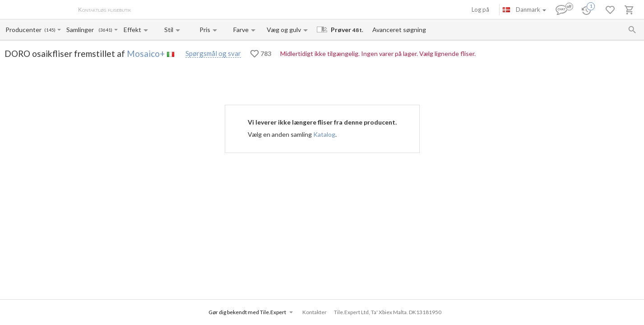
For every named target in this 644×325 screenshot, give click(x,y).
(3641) (105, 30)
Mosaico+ (146, 53)
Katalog (324, 134)
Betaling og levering (188, 10)
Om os (149, 10)
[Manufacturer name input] (24, 30)
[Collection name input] (82, 30)
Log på (480, 9)
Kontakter (232, 10)
